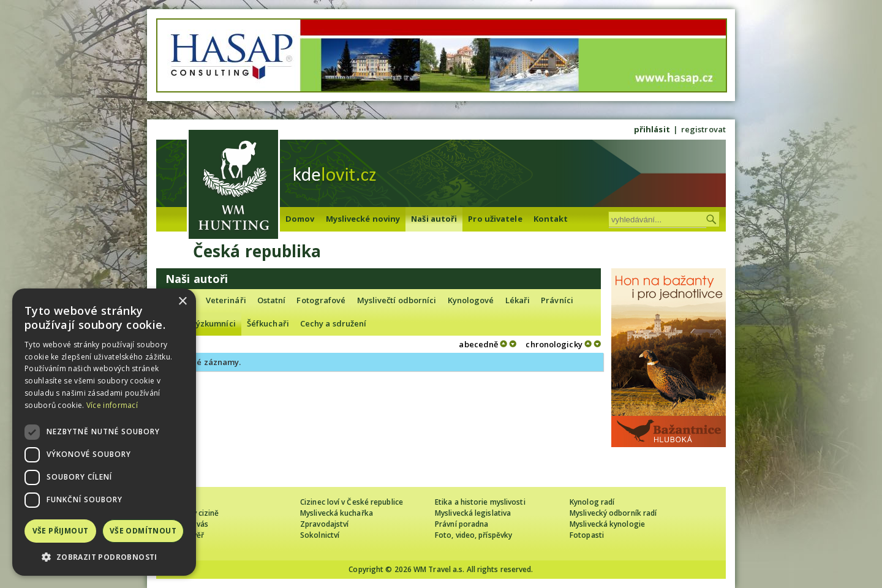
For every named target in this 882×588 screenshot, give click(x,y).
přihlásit (652, 129)
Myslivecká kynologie (607, 524)
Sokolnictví (320, 535)
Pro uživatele (495, 219)
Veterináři (226, 300)
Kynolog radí (592, 502)
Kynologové (471, 300)
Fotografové (321, 300)
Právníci (557, 300)
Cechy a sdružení (334, 323)
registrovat (703, 129)
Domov (300, 219)
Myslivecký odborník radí (613, 513)
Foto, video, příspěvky (473, 535)
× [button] (182, 302)
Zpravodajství (324, 524)
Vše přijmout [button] (61, 531)
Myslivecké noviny (363, 219)
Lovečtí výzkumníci (199, 323)
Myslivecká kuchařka (337, 513)
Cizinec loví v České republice (352, 502)
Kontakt (551, 219)
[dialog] (104, 432)
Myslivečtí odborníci (397, 300)
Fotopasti (587, 535)
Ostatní (272, 300)
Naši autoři (434, 219)
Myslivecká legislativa (473, 513)
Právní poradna (462, 524)
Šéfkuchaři (268, 323)
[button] (104, 557)
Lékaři (518, 300)
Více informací (112, 405)
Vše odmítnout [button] (143, 531)
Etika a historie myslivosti (480, 502)
